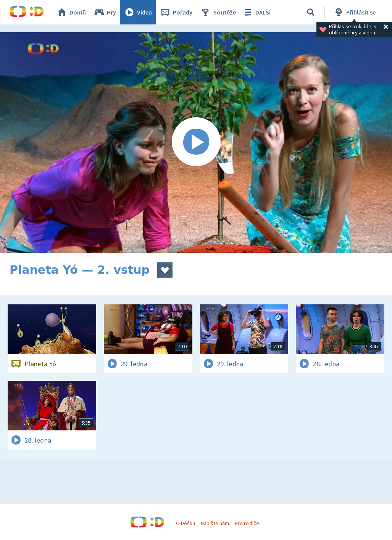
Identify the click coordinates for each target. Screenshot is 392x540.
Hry (105, 12)
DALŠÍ (256, 12)
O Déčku (186, 523)
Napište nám (215, 523)
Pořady (176, 12)
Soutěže (218, 12)
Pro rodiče (247, 523)
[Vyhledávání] (311, 12)
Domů (71, 12)
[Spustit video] (196, 142)
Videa (138, 12)
